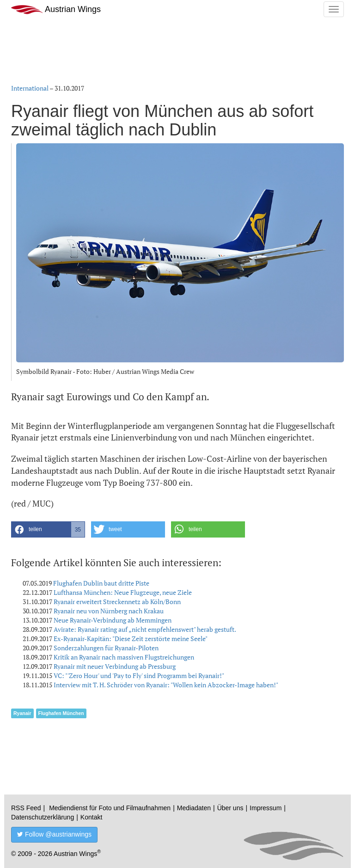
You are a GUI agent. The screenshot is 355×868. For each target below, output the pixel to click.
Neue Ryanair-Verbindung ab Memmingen (113, 620)
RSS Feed (26, 808)
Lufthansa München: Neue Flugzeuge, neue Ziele (123, 592)
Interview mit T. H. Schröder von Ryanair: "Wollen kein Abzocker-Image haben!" (166, 685)
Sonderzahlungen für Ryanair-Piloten (106, 648)
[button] (48, 529)
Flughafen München (61, 713)
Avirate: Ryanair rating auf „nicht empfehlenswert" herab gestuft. (145, 629)
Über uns (230, 808)
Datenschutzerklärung (43, 817)
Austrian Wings (56, 9)
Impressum (266, 808)
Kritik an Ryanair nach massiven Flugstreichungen (124, 657)
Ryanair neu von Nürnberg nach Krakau (109, 611)
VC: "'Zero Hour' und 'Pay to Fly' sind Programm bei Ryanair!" (139, 675)
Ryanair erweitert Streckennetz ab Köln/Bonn (117, 602)
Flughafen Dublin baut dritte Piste (101, 583)
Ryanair (22, 713)
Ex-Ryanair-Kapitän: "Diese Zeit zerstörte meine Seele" (131, 639)
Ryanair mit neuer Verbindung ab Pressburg (115, 666)
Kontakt (91, 817)
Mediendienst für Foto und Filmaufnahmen (110, 808)
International (30, 88)
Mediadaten (194, 808)
